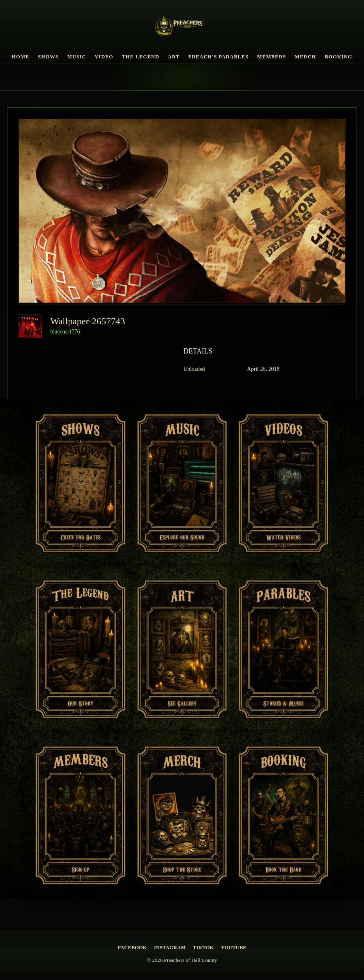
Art (174, 57)
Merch (305, 57)
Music (77, 57)
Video (104, 57)
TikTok (203, 947)
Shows (48, 57)
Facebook (132, 947)
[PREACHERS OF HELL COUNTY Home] (182, 27)
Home (21, 57)
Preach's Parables (218, 57)
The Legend (141, 57)
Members (272, 57)
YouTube (234, 947)
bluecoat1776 (65, 332)
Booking (339, 57)
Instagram (170, 947)
